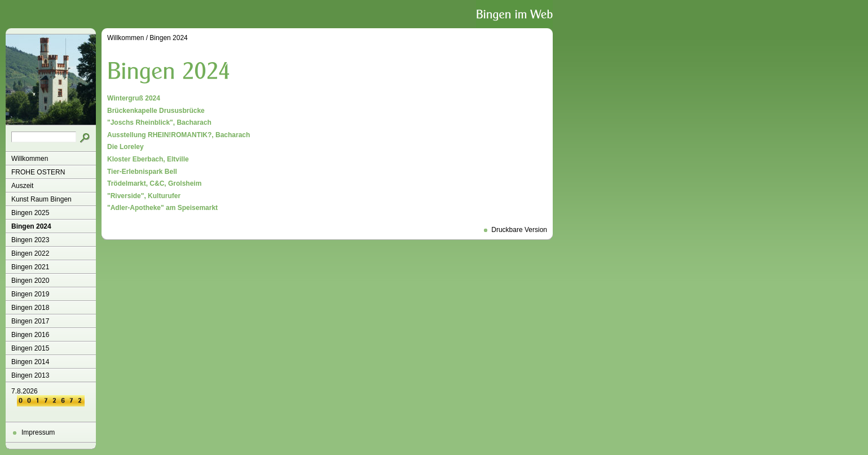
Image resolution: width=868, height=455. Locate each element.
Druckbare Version (519, 230)
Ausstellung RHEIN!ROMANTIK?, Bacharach (179, 135)
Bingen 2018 (30, 308)
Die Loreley (125, 147)
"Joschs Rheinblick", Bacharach (159, 123)
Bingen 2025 (30, 213)
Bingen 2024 (31, 226)
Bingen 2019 (30, 294)
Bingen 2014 (30, 362)
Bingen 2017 (30, 321)
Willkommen (30, 159)
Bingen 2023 (30, 240)
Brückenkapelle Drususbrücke (156, 111)
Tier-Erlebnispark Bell (142, 172)
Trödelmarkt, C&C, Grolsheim (154, 183)
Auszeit (22, 186)
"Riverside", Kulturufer (144, 196)
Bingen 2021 (30, 267)
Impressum (38, 432)
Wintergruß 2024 (134, 98)
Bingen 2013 (30, 375)
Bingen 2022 (30, 253)
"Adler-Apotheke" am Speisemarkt (162, 208)
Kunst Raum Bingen (41, 199)
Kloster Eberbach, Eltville (148, 159)
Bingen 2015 (30, 348)
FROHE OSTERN (38, 172)
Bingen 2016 (30, 335)
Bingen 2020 (30, 281)
